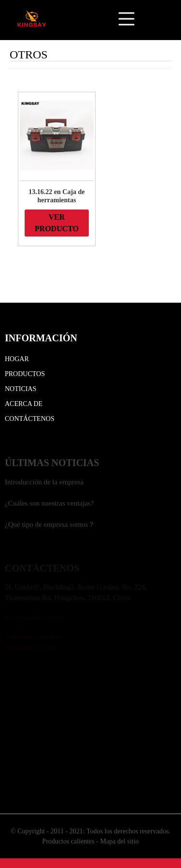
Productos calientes (68, 844)
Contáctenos (30, 419)
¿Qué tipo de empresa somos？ (50, 527)
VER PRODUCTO (57, 223)
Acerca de (24, 404)
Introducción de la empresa (44, 484)
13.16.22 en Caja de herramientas (56, 196)
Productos (25, 374)
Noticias (21, 389)
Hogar (17, 359)
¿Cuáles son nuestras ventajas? (49, 505)
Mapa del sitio (120, 844)
